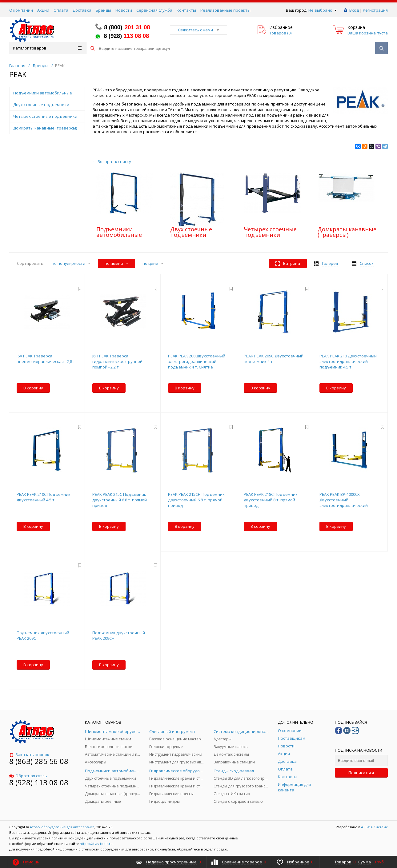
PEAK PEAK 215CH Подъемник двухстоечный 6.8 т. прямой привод (196, 500)
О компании (21, 10)
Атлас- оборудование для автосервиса (62, 827)
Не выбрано (323, 10)
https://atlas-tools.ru (96, 844)
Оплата (61, 10)
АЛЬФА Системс (374, 827)
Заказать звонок (29, 755)
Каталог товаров (47, 48)
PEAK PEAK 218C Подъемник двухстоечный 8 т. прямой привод (271, 500)
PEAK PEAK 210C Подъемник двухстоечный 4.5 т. (44, 497)
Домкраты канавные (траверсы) (347, 232)
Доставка (82, 10)
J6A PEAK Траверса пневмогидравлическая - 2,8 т (46, 359)
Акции (43, 10)
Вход (354, 10)
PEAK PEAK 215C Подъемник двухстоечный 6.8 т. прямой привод (120, 500)
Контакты (186, 10)
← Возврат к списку (112, 161)
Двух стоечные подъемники (191, 232)
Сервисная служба (154, 10)
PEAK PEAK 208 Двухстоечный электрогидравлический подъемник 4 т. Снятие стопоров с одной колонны (197, 364)
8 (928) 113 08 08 (39, 782)
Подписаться (361, 773)
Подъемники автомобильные (119, 232)
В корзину (33, 388)
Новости (124, 10)
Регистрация (375, 10)
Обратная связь (28, 776)
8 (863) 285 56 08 (39, 761)
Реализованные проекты (225, 10)
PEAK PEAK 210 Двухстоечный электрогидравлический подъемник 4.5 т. (348, 361)
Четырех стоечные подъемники (270, 232)
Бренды (103, 10)
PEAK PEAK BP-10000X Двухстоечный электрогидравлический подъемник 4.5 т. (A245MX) (345, 503)
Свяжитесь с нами (198, 30)
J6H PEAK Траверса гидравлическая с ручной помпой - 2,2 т (117, 361)
